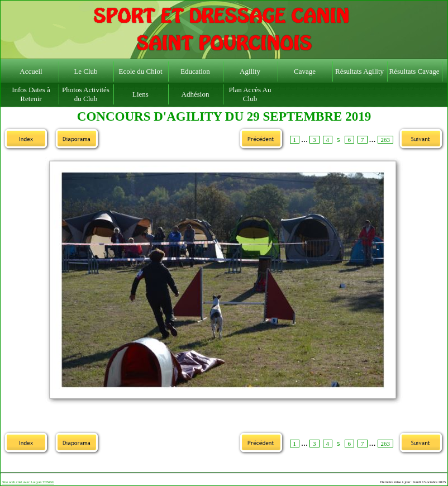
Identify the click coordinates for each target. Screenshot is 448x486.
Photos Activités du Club (86, 94)
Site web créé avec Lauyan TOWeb (28, 482)
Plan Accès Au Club (250, 94)
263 (386, 140)
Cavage (305, 71)
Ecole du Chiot (141, 71)
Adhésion (196, 94)
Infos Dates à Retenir (31, 94)
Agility (250, 71)
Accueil (31, 71)
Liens (140, 94)
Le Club (85, 71)
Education (195, 71)
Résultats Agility (359, 71)
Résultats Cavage (414, 71)
